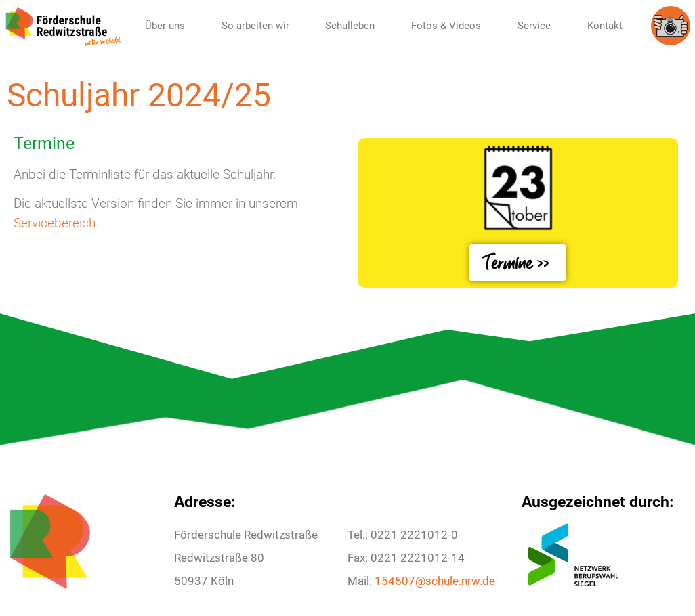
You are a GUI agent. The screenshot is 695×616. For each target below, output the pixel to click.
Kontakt (605, 26)
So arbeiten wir (255, 26)
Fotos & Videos (446, 26)
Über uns (165, 26)
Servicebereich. (56, 223)
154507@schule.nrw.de (435, 581)
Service (534, 26)
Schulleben (350, 26)
